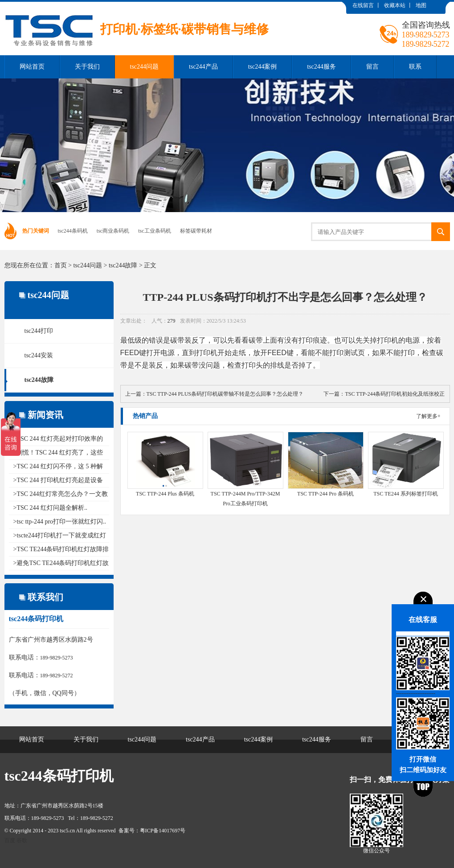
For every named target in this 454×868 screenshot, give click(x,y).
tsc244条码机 (73, 231)
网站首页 (32, 67)
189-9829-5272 (57, 676)
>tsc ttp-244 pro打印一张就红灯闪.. (60, 522)
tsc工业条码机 (154, 231)
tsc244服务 (321, 67)
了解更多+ (428, 416)
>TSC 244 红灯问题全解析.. (51, 508)
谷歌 (22, 840)
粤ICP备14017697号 (163, 831)
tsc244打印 (39, 331)
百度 (10, 840)
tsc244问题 (145, 67)
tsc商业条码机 (113, 231)
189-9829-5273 (57, 658)
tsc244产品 (203, 67)
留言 (372, 67)
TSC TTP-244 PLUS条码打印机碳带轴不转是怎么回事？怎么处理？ (225, 394)
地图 (421, 5)
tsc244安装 (39, 355)
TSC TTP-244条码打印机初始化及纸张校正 (395, 394)
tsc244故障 (123, 265)
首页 (61, 265)
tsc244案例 (263, 67)
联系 (415, 67)
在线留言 (363, 5)
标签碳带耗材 (196, 231)
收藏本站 (395, 5)
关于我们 (87, 67)
